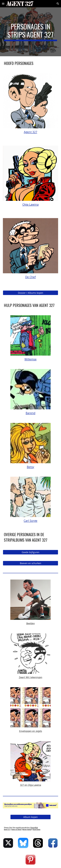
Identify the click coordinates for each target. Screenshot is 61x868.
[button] (3, 4)
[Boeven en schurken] (31, 563)
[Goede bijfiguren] (31, 552)
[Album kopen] (31, 817)
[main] (31, 32)
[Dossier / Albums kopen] (31, 293)
